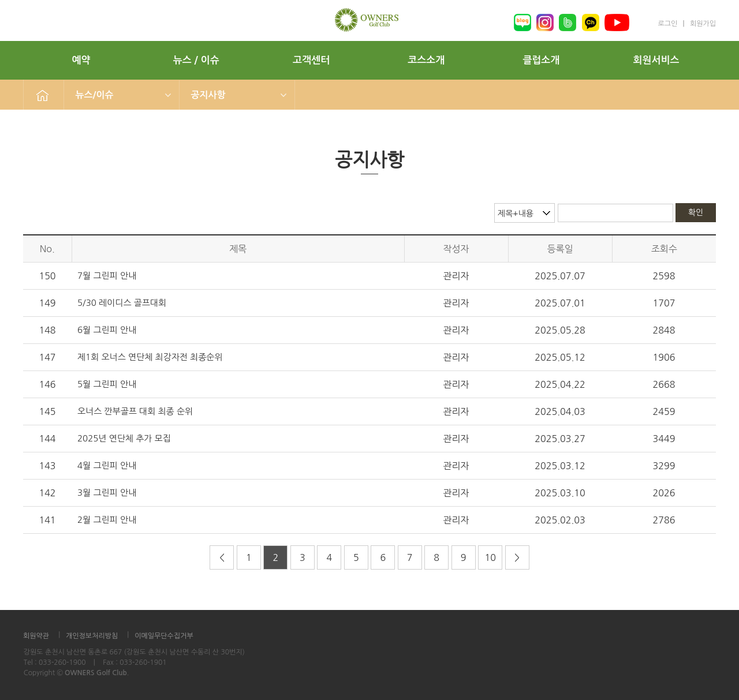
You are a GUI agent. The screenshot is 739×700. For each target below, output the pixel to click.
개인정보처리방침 (92, 636)
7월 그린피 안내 (107, 276)
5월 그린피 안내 (107, 384)
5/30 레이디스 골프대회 (122, 303)
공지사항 (208, 95)
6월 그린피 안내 (107, 330)
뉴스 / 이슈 (196, 60)
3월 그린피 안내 (107, 493)
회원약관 (36, 636)
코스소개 (426, 60)
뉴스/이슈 (95, 95)
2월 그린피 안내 (107, 520)
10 (490, 557)
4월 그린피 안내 (107, 465)
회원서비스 (656, 60)
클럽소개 (541, 60)
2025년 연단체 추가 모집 (124, 438)
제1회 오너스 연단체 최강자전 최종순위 (150, 357)
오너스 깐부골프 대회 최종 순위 (135, 411)
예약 (81, 60)
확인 (696, 212)
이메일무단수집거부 (164, 636)
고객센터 (311, 60)
